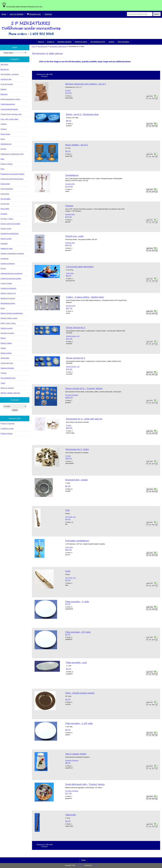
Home (4, 14)
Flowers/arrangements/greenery (12, 179)
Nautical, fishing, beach (9, 318)
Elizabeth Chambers (72, 760)
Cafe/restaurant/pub (8, 104)
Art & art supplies (7, 84)
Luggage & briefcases (8, 288)
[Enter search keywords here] (140, 14)
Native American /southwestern (12, 313)
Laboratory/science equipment (11, 273)
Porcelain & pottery (7, 333)
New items (4, 64)
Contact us (51, 42)
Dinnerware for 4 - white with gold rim (84, 419)
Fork (68, 510)
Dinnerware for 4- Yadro (77, 449)
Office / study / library (8, 323)
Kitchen (3, 268)
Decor (3, 139)
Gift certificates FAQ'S (98, 42)
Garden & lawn (6, 229)
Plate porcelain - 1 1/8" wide (79, 723)
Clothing (4, 129)
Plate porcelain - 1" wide (77, 602)
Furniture (4, 214)
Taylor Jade (70, 273)
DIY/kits (3, 149)
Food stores (5, 194)
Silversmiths (5, 358)
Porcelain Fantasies (72, 395)
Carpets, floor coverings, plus (11, 114)
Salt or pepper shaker (76, 754)
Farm (3, 169)
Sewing (3, 348)
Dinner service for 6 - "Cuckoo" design (84, 388)
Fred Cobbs (5, 209)
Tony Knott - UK (70, 517)
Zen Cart (95, 865)
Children (4, 124)
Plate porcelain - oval (76, 662)
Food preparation (7, 189)
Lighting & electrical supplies (11, 278)
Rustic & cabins (6, 343)
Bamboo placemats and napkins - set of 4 (86, 84)
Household (4, 259)
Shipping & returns (81, 42)
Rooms (3, 338)
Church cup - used (74, 236)
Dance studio (5, 134)
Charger (69, 206)
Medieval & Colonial (8, 298)
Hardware (4, 244)
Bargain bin (5, 69)
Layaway (111, 42)
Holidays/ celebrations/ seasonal (12, 253)
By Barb (68, 90)
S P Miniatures (80, 865)
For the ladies (6, 199)
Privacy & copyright (8, 423)
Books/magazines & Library (10, 99)
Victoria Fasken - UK (73, 336)
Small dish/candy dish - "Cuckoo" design (85, 784)
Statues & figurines (7, 368)
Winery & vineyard (7, 388)
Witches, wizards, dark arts (10, 393)
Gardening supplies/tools (9, 234)
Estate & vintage (7, 164)
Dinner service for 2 (75, 327)
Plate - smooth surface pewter (80, 693)
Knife (68, 571)
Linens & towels (6, 283)
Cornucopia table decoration (80, 267)
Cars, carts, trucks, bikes (9, 119)
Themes (4, 373)
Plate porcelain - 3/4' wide (78, 632)
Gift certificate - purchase (10, 74)
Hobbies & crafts (7, 248)
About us (41, 42)
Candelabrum (72, 175)
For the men (5, 204)
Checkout (48, 14)
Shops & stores (6, 353)
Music (3, 308)
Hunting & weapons (8, 263)
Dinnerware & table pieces (58, 46)
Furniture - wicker (7, 219)
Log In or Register (17, 14)
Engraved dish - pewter (77, 480)
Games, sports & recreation (10, 224)
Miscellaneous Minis (8, 303)
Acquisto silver (70, 184)
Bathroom (4, 94)
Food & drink (5, 184)
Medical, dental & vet (8, 293)
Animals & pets (6, 79)
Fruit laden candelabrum (77, 541)
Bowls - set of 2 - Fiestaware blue (82, 114)
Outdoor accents (7, 328)
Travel (3, 383)
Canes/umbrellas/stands (9, 109)
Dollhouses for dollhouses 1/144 (12, 154)
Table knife (71, 815)
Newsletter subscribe (64, 42)
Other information (123, 42)
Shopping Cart (34, 14)
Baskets (3, 89)
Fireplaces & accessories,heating (12, 174)
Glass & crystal (6, 239)
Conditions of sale (7, 429)
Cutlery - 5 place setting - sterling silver (85, 297)
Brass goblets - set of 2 (77, 145)
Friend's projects (7, 433)
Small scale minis (7, 363)
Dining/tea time (42, 46)
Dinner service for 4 (75, 358)
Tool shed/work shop (8, 378)
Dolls (2, 159)
